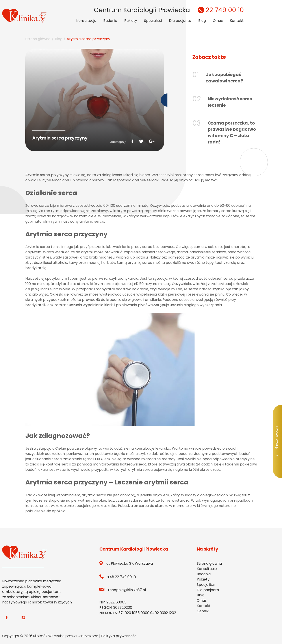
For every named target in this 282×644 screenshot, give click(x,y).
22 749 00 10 (220, 10)
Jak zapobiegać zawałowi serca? (224, 78)
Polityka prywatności (119, 636)
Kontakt (237, 21)
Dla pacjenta (180, 21)
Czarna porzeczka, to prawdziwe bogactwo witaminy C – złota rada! (232, 133)
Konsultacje (86, 21)
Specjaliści (153, 21)
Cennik (203, 611)
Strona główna (38, 39)
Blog (202, 21)
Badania (110, 21)
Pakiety (131, 21)
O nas (218, 21)
